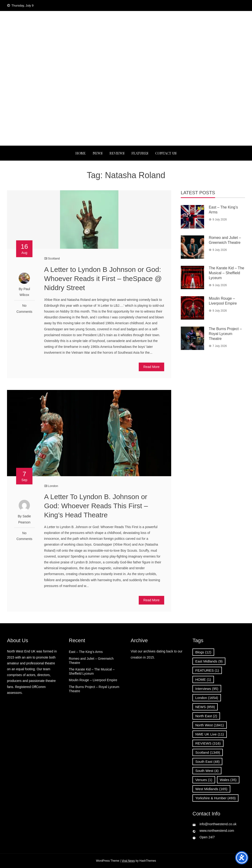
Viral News (128, 861)
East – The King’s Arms (86, 652)
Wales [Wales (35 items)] (228, 780)
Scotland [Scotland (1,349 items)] (208, 752)
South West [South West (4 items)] (207, 771)
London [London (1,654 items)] (207, 698)
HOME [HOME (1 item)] (203, 679)
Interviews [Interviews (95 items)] (207, 689)
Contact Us (166, 153)
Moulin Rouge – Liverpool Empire (93, 680)
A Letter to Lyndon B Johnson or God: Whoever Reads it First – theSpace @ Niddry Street (103, 279)
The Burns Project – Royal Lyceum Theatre (225, 334)
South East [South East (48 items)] (207, 762)
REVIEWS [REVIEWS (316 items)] (208, 743)
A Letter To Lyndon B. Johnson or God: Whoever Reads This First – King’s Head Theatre (96, 506)
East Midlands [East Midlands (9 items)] (209, 661)
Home (81, 153)
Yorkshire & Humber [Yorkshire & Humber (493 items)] (215, 798)
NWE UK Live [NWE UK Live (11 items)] (210, 734)
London (53, 486)
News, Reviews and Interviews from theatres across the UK (126, 55)
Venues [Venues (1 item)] (204, 780)
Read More (151, 367)
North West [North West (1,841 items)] (209, 725)
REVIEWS (117, 153)
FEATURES (140, 153)
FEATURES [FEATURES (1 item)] (207, 670)
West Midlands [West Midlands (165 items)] (211, 789)
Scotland (54, 258)
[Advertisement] (126, 111)
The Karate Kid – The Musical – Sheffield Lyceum (227, 273)
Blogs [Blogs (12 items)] (203, 652)
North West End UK (126, 40)
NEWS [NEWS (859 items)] (205, 707)
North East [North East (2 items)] (206, 716)
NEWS (98, 153)
